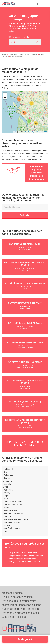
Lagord (7, 496)
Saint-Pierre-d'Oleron (13, 502)
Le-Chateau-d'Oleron (13, 505)
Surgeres (7, 525)
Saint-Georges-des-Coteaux (16, 519)
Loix (5, 531)
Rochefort (8, 484)
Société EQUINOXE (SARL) (25, 402)
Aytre (6, 487)
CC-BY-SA (45, 132)
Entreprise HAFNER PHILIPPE (25, 343)
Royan (6, 472)
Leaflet (15, 132)
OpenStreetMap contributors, (33, 132)
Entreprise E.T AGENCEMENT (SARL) (25, 382)
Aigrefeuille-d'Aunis (12, 528)
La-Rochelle (9, 469)
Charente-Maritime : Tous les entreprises (25, 444)
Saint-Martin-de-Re (12, 522)
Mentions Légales (12, 593)
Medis (6, 508)
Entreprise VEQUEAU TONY (25, 303)
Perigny (7, 493)
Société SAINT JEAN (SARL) (25, 244)
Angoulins (8, 481)
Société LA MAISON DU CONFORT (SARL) (25, 421)
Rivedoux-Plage (10, 510)
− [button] (5, 98)
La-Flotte (7, 516)
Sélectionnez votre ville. (19, 37)
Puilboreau (8, 475)
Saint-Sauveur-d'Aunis (13, 513)
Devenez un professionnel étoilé (21, 613)
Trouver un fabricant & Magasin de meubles (23, 54)
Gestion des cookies (14, 617)
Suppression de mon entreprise (20, 609)
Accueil (4, 54)
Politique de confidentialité (17, 597)
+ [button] (5, 94)
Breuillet (7, 499)
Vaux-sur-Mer (9, 490)
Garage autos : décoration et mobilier (25, 562)
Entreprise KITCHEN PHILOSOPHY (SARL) (25, 264)
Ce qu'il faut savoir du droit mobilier (24, 553)
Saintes (7, 478)
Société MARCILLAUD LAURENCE (25, 284)
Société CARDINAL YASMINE (25, 362)
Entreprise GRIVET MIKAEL (25, 323)
